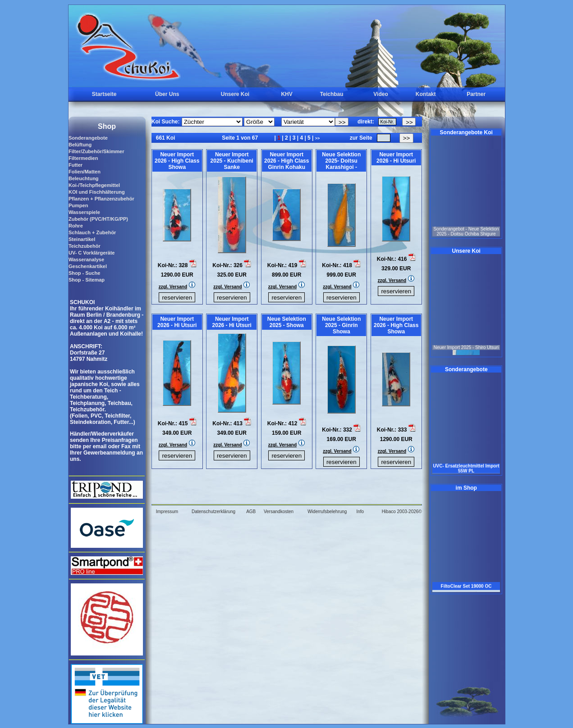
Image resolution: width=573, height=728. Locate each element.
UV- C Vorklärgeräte (92, 253)
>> (318, 138)
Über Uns (167, 94)
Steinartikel (82, 239)
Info (360, 512)
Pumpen (78, 205)
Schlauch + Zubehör (92, 232)
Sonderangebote (88, 138)
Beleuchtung (84, 178)
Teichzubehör (85, 246)
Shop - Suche (84, 273)
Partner (476, 94)
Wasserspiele (84, 212)
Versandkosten (279, 512)
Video (380, 94)
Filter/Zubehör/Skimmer (96, 151)
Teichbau (332, 94)
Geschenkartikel (88, 266)
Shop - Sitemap (87, 280)
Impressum (167, 512)
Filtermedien (83, 158)
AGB (251, 512)
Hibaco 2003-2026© (402, 512)
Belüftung (80, 145)
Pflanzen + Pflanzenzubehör (101, 199)
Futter (76, 165)
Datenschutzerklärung (213, 512)
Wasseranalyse (86, 259)
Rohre (76, 226)
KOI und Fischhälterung (97, 192)
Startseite (104, 94)
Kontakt (426, 94)
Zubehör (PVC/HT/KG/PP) (98, 219)
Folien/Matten (85, 172)
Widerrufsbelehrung (327, 512)
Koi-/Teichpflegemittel (94, 185)
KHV (286, 94)
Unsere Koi (235, 94)
